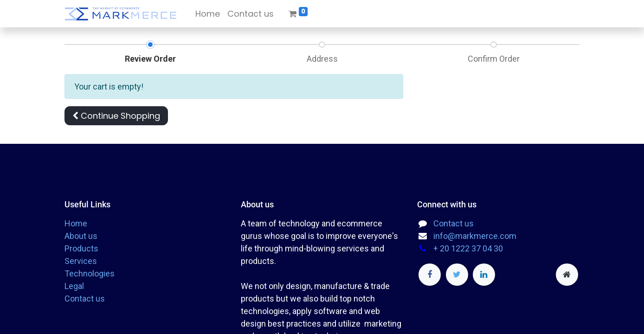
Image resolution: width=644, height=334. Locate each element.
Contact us (85, 299)
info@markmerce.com (475, 236)
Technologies (90, 273)
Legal (74, 286)
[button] (116, 116)
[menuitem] (208, 14)
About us (81, 236)
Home (76, 223)
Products (81, 248)
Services (81, 261)
